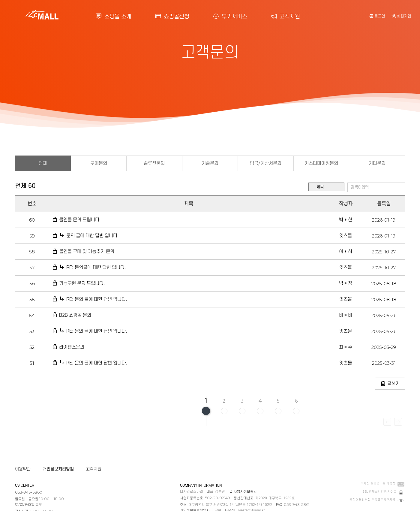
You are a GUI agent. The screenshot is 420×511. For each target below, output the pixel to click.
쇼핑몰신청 (172, 17)
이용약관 (23, 469)
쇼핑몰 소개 (114, 17)
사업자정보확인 (243, 492)
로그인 (377, 16)
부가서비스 (230, 17)
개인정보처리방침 (58, 469)
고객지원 (286, 17)
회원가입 (401, 16)
